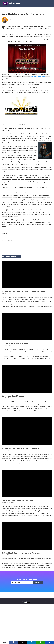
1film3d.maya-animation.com (38, 77)
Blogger (45, 637)
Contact (29, 637)
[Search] (47, 2)
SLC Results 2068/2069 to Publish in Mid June (20, 472)
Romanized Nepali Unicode (13, 414)
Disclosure (34, 637)
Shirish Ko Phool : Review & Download (17, 531)
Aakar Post (9, 637)
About (25, 637)
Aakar (21, 637)
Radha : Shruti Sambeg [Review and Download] (21, 589)
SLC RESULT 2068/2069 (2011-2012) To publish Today (23, 297)
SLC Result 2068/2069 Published (15, 356)
